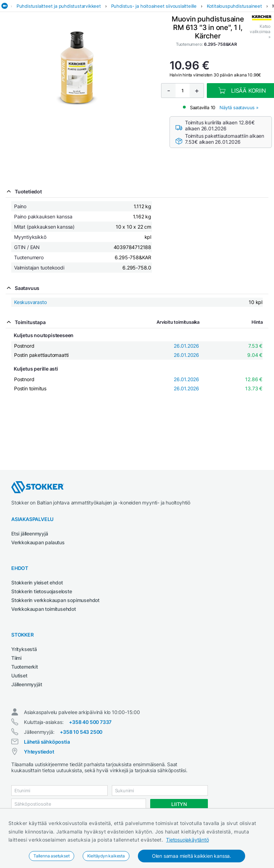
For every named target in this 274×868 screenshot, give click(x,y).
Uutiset (19, 675)
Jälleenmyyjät (27, 684)
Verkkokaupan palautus (38, 542)
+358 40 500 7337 (90, 722)
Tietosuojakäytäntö (187, 840)
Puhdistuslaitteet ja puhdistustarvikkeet (59, 6)
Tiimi (16, 658)
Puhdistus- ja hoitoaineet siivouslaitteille (154, 6)
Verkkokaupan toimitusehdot (44, 609)
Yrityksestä (24, 649)
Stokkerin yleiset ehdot (37, 582)
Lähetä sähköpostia (47, 742)
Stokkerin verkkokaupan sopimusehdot (55, 600)
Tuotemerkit (25, 667)
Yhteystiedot (39, 752)
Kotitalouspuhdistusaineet (234, 6)
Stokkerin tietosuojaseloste (42, 591)
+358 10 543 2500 (81, 732)
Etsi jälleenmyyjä (30, 534)
